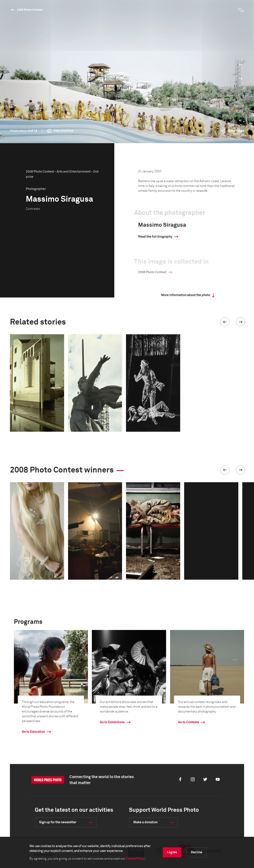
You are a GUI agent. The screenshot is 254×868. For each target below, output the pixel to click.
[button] (225, 322)
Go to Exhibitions (112, 722)
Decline (197, 852)
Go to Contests (189, 722)
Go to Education (33, 732)
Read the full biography (155, 237)
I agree (172, 852)
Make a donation (145, 822)
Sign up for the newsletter (58, 822)
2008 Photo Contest (30, 10)
